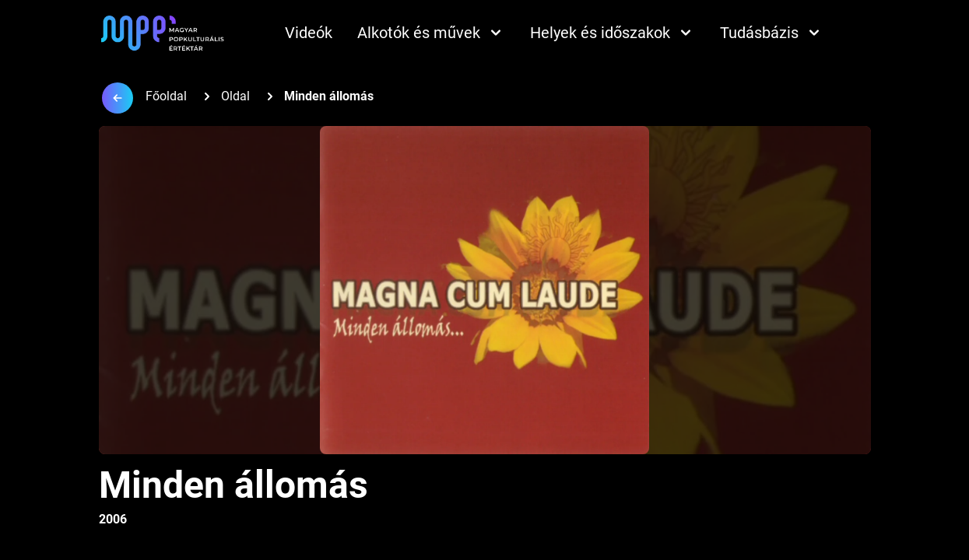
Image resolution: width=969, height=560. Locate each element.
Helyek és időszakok (613, 33)
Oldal (235, 96)
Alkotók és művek (431, 33)
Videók (309, 33)
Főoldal (166, 96)
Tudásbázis (772, 33)
